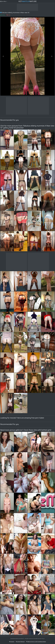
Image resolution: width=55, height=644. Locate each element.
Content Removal (20, 642)
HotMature (27, 1)
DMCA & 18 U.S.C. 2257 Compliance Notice (36, 642)
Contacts (12, 642)
